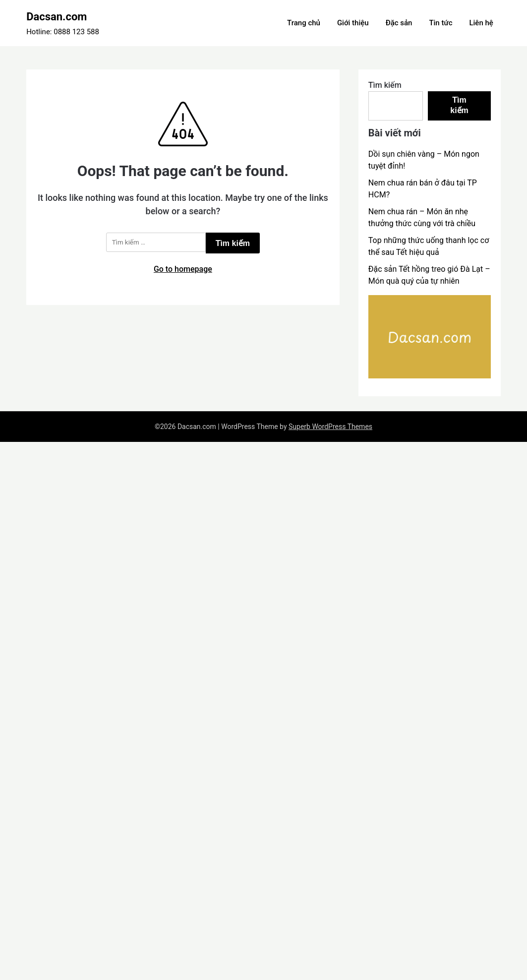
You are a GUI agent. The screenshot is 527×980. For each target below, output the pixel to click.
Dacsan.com (57, 17)
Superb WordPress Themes (330, 427)
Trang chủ (304, 23)
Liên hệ (481, 23)
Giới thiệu (353, 23)
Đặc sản (399, 23)
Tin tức (440, 23)
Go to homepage (183, 269)
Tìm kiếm (385, 85)
